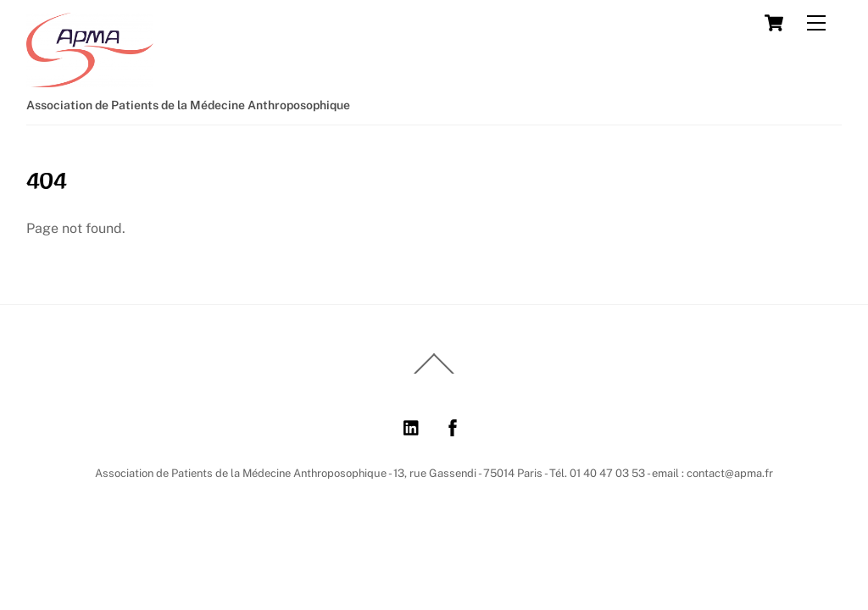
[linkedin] (412, 426)
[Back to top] (434, 373)
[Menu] (816, 23)
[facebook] (453, 426)
